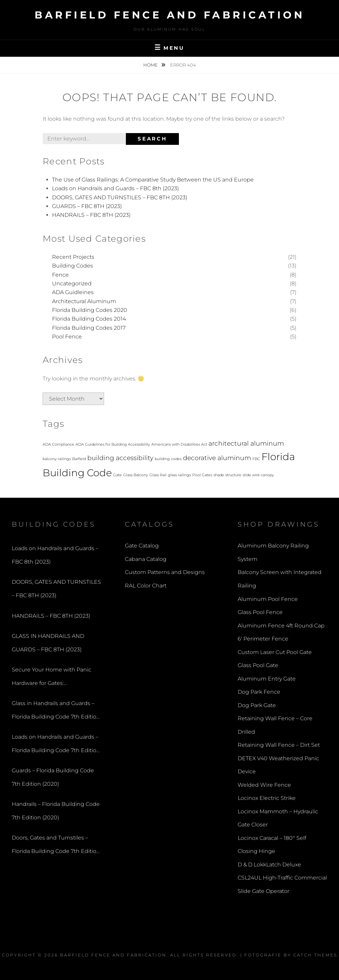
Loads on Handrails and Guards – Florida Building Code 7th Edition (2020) (56, 745)
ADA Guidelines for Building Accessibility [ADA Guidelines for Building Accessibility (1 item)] (113, 444)
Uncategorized (72, 283)
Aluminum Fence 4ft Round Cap (281, 626)
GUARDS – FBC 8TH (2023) (87, 206)
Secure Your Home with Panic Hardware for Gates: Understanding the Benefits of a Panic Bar (55, 678)
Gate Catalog (142, 546)
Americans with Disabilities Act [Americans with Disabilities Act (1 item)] (179, 444)
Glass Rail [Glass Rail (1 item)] (158, 475)
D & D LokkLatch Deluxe (269, 865)
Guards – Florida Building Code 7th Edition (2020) (53, 777)
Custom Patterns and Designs (165, 572)
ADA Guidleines (73, 292)
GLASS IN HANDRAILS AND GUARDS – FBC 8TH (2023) (48, 643)
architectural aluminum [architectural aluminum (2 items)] (246, 443)
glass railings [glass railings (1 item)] (179, 475)
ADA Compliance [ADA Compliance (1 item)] (58, 444)
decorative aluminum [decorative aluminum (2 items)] (217, 458)
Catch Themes (315, 955)
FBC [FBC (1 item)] (256, 459)
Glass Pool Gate (258, 665)
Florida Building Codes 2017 (89, 328)
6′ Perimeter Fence (263, 639)
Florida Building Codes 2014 (89, 319)
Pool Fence (67, 337)
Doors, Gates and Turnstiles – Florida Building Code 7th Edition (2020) (56, 846)
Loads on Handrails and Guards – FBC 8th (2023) (115, 188)
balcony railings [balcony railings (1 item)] (57, 459)
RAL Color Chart (146, 586)
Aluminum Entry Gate (267, 679)
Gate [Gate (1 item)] (117, 475)
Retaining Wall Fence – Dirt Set (279, 745)
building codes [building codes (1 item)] (168, 459)
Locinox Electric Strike (267, 798)
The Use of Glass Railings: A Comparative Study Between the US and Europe (153, 180)
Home (151, 65)
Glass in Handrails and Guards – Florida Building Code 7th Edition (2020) (56, 712)
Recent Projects (73, 257)
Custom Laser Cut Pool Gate (275, 652)
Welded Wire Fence (264, 785)
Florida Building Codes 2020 (90, 310)
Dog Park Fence (259, 692)
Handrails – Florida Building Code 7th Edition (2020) (56, 811)
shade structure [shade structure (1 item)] (227, 475)
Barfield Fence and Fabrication (169, 15)
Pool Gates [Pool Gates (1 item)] (202, 475)
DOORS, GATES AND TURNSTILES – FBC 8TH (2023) (120, 197)
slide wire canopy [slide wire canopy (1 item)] (258, 475)
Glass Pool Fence (260, 612)
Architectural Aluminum (84, 301)
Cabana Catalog (146, 559)
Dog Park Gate (257, 705)
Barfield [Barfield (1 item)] (79, 459)
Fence (60, 275)
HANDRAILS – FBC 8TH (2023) (91, 215)
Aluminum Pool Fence (268, 599)
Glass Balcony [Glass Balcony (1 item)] (136, 475)
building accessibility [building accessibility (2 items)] (120, 458)
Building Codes (72, 266)
